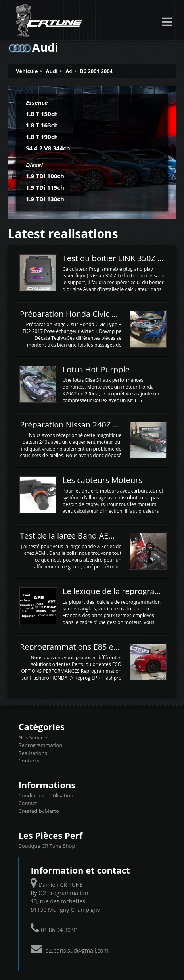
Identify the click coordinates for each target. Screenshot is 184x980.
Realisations (33, 753)
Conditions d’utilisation (46, 795)
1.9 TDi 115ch (45, 187)
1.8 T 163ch (42, 125)
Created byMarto (38, 811)
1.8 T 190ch (42, 137)
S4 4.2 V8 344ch (48, 148)
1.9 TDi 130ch (45, 199)
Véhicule (27, 71)
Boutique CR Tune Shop (47, 846)
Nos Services (33, 737)
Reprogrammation (40, 745)
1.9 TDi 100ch (45, 176)
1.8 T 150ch (42, 114)
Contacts (29, 761)
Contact (28, 803)
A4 (69, 71)
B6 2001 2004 (96, 71)
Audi (52, 71)
